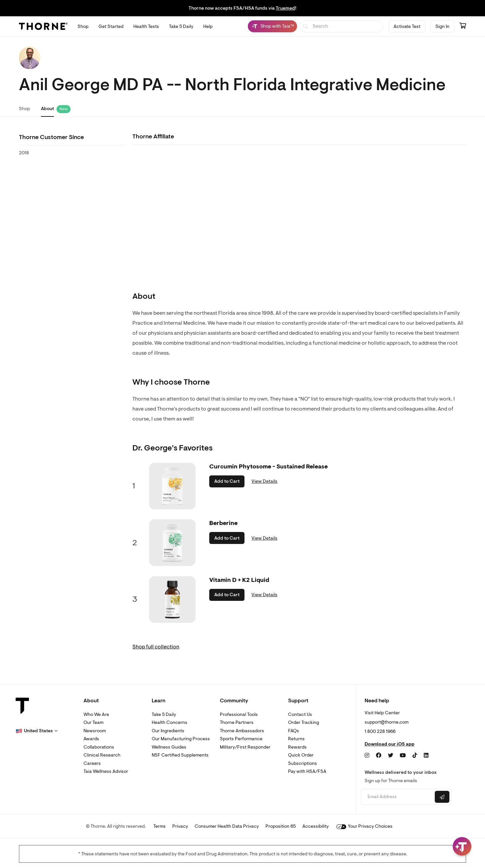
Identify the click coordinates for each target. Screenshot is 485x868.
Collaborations (99, 747)
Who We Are (96, 714)
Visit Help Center (382, 713)
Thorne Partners (237, 722)
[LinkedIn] (426, 756)
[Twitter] (391, 756)
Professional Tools (239, 714)
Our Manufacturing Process (181, 739)
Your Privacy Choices (364, 826)
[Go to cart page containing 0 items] (463, 26)
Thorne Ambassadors (242, 731)
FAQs (294, 731)
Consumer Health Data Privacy (227, 826)
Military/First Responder (245, 747)
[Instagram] (367, 756)
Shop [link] (24, 109)
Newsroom (95, 731)
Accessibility (316, 826)
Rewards (297, 747)
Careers (92, 763)
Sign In (442, 26)
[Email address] (397, 797)
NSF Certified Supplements (180, 755)
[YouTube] (403, 756)
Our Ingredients (168, 731)
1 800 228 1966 (380, 731)
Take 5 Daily (164, 714)
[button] (37, 731)
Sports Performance (241, 739)
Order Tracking (304, 722)
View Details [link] (264, 481)
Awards (91, 739)
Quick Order (301, 755)
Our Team (93, 722)
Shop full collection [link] (156, 647)
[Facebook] (379, 756)
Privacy (180, 826)
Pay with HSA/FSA (307, 771)
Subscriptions (303, 763)
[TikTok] (415, 756)
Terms (160, 826)
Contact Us (300, 714)
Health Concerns (169, 722)
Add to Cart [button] (227, 481)
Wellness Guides (169, 747)
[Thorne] (43, 26)
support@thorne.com (387, 722)
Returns (296, 739)
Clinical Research (102, 755)
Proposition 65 (281, 826)
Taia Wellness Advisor (106, 771)
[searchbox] (342, 26)
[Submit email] (442, 797)
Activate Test (407, 26)
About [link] (47, 109)
